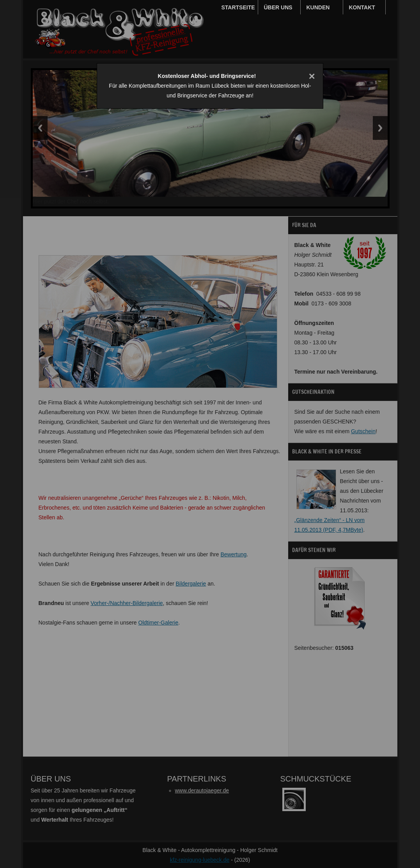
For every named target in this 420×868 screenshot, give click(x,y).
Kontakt (362, 7)
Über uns (278, 7)
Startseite (238, 7)
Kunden (318, 7)
